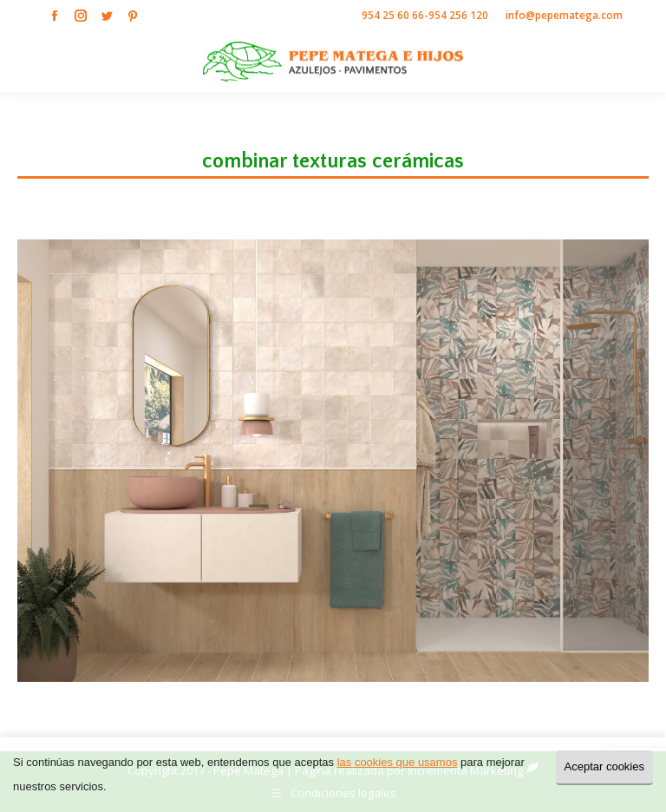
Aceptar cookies (605, 766)
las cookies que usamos (398, 762)
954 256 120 (458, 15)
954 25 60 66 (393, 15)
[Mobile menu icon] (638, 62)
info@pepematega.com (564, 15)
